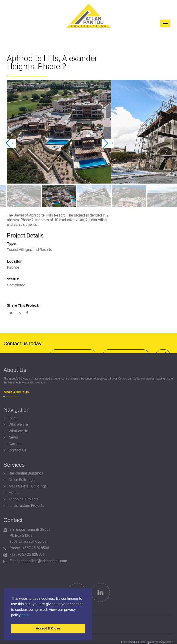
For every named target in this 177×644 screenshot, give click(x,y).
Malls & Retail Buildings (28, 486)
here (25, 615)
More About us (16, 392)
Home (14, 418)
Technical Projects (23, 499)
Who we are (18, 424)
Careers (15, 444)
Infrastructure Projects (26, 506)
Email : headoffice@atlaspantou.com (38, 561)
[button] (10, 143)
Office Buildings (21, 480)
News (13, 437)
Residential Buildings (26, 473)
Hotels (14, 493)
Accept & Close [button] (48, 628)
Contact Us (17, 450)
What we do (18, 431)
